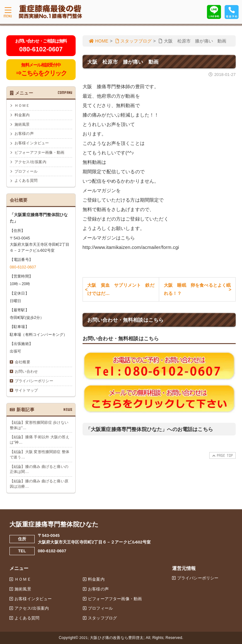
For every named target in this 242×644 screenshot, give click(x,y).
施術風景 (22, 124)
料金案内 (22, 115)
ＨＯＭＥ (22, 106)
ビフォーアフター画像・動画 (39, 152)
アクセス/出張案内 (30, 162)
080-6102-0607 (23, 267)
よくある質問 (26, 181)
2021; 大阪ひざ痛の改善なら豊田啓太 (111, 638)
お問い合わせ (26, 371)
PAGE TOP (222, 457)
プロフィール (26, 171)
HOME (99, 41)
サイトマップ (26, 390)
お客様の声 (24, 134)
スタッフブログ (134, 41)
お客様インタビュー (32, 143)
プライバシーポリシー (34, 381)
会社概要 (23, 362)
